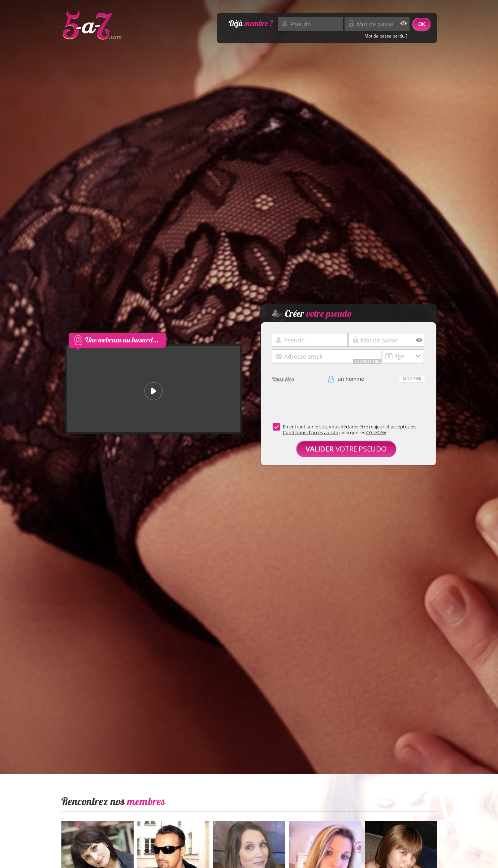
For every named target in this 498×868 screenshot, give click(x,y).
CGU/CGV (376, 432)
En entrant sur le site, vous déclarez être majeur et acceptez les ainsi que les (350, 429)
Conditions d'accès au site (310, 432)
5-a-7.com (92, 25)
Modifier (412, 379)
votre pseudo (346, 449)
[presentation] (322, 410)
